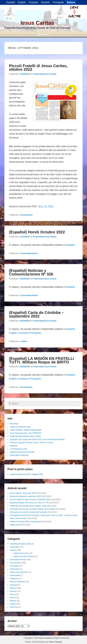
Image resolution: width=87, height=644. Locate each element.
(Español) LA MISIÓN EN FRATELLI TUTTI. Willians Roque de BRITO (41, 360)
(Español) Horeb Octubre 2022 (37, 232)
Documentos (27, 215)
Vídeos (13, 604)
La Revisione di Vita (18, 449)
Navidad (13, 585)
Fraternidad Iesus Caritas (45, 74)
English (13, 333)
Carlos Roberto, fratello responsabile (26, 430)
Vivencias (14, 607)
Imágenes (14, 578)
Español (70, 245)
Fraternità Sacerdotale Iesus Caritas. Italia (28, 506)
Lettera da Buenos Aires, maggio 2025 (26, 474)
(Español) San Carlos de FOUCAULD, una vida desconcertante (37, 439)
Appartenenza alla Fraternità (22, 452)
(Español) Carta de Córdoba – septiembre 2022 (36, 314)
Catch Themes (55, 642)
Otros (12, 594)
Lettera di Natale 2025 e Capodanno (25, 522)
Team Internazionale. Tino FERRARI (25, 433)
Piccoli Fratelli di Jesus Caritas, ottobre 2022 (38, 68)
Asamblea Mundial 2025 (20, 544)
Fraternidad (15, 575)
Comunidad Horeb (29, 253)
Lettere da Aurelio (21, 553)
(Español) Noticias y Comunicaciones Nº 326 (31, 272)
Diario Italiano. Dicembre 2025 (23, 493)
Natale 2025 (15, 525)
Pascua (13, 598)
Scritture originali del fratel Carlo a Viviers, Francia (31, 443)
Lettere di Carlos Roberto (24, 556)
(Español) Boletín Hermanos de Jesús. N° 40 (29, 503)
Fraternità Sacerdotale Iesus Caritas (25, 436)
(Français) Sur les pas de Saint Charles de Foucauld (32, 509)
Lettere (24, 341)
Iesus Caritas (37, 23)
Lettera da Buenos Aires (20, 427)
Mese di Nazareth (17, 582)
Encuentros (15, 566)
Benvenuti (14, 424)
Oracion (13, 591)
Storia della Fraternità (19, 455)
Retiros (13, 601)
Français (23, 333)
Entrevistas (15, 569)
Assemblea (15, 547)
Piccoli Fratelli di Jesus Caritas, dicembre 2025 (30, 499)
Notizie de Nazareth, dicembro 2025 (25, 496)
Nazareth (14, 446)
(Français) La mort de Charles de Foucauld (28, 512)
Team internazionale (18, 572)
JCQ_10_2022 (46, 206)
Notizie (13, 588)
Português (36, 333)
